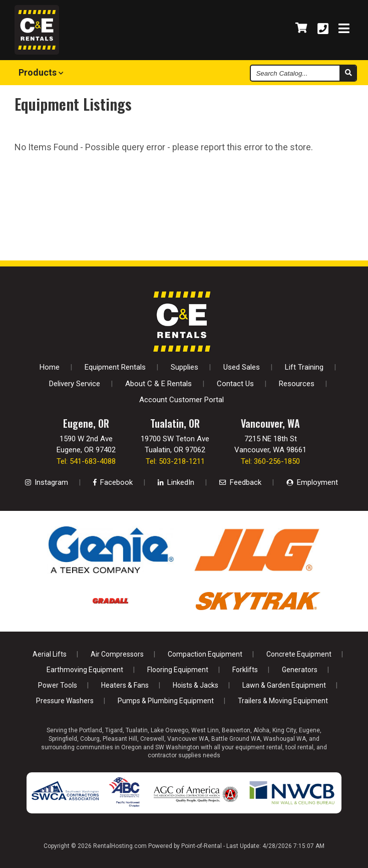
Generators (300, 670)
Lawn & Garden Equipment (284, 685)
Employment (312, 482)
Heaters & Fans (125, 685)
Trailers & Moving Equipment (283, 701)
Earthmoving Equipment (85, 670)
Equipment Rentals (115, 367)
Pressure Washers (65, 701)
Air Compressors (117, 654)
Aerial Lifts (50, 654)
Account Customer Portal (181, 400)
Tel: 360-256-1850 (270, 461)
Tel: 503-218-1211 (175, 461)
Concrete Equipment (299, 654)
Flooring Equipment (178, 670)
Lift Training (304, 367)
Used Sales (242, 367)
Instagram (47, 482)
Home (50, 367)
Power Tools (58, 685)
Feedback (240, 482)
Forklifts (245, 670)
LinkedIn (176, 482)
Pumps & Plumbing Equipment (166, 701)
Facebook (113, 482)
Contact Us (235, 384)
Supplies (185, 367)
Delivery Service (75, 384)
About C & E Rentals (158, 384)
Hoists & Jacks (196, 685)
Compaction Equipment (205, 654)
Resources (297, 384)
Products (41, 72)
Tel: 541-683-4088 (86, 461)
